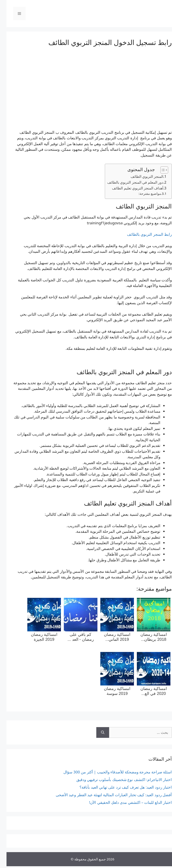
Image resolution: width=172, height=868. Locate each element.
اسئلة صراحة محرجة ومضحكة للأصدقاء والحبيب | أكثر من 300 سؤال (111, 772)
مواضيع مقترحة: (143, 193)
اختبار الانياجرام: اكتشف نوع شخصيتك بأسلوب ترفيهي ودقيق (118, 780)
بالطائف (127, 234)
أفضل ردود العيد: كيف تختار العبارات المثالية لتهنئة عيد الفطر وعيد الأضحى (107, 795)
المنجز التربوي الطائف (140, 176)
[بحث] (96, 732)
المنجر (152, 234)
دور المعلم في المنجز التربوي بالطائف (129, 182)
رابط (161, 234)
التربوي (140, 234)
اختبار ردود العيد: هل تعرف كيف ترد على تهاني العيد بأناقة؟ (119, 787)
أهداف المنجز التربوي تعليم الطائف (131, 188)
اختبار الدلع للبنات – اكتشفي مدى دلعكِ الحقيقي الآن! (124, 802)
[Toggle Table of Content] (156, 170)
